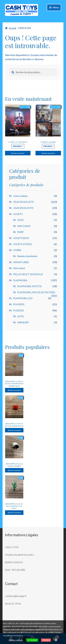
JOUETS (18, 214)
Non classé (19, 268)
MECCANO (24, 226)
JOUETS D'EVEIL (23, 244)
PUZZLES (18, 310)
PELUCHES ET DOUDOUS (28, 274)
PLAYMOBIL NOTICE (29, 286)
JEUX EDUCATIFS (23, 208)
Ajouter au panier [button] (18, 153)
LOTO (21, 316)
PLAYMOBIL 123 (23, 298)
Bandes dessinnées (27, 256)
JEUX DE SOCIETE (23, 202)
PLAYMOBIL (20, 280)
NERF (21, 232)
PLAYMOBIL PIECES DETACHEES (36, 292)
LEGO (21, 220)
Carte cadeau (20, 196)
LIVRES (17, 250)
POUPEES (19, 304)
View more (29, 635)
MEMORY (23, 322)
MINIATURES (21, 262)
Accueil (12, 28)
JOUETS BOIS (21, 238)
